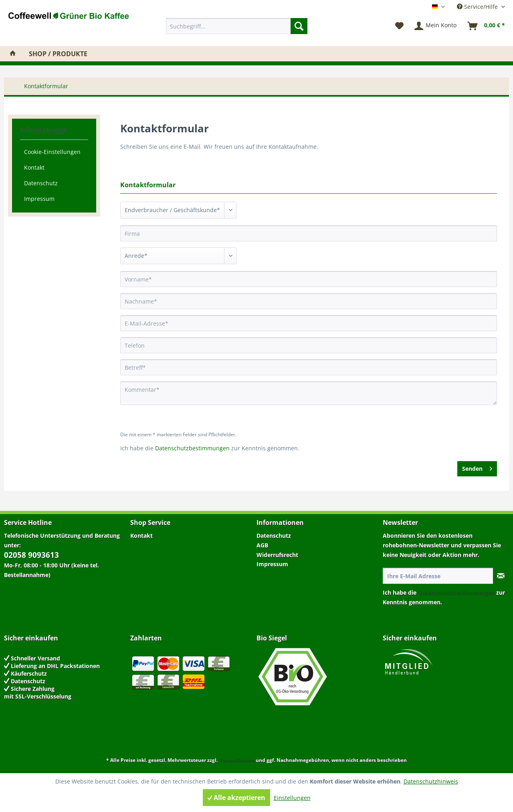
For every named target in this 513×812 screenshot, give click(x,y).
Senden (477, 467)
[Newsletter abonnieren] (501, 576)
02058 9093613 (31, 555)
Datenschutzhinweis (431, 781)
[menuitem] (237, 26)
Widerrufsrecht (277, 555)
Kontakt (34, 167)
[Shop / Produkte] (58, 54)
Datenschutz (41, 183)
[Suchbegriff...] (237, 26)
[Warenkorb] (487, 26)
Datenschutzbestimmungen (192, 448)
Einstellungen (292, 798)
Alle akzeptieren (236, 798)
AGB (262, 545)
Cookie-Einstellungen (52, 152)
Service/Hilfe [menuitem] (478, 7)
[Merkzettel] (399, 26)
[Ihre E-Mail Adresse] (438, 576)
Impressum (39, 199)
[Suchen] (299, 26)
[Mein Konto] (436, 26)
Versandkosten (237, 760)
